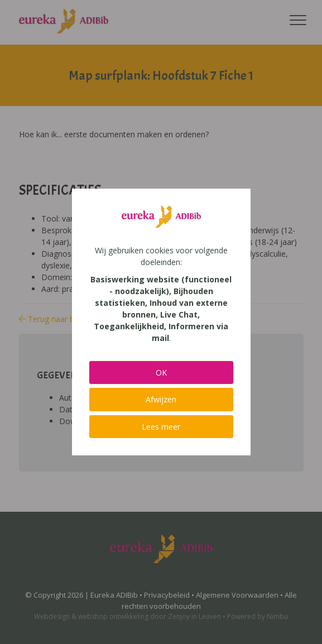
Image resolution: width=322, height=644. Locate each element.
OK (161, 373)
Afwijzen (161, 399)
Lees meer (161, 427)
